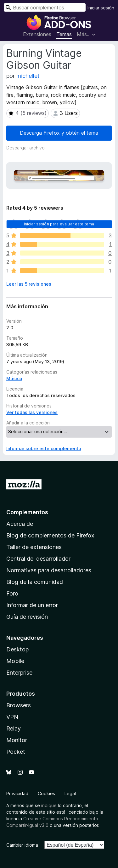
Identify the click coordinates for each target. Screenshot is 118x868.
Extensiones (37, 34)
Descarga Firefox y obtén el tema (59, 133)
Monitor (17, 740)
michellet (28, 76)
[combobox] (45, 7)
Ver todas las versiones (32, 412)
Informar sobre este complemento (44, 448)
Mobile (15, 661)
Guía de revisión (27, 617)
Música (14, 378)
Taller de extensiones (34, 547)
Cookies (46, 793)
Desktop (17, 649)
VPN (12, 717)
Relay (14, 728)
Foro (12, 593)
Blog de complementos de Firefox (50, 535)
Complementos (27, 512)
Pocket (16, 752)
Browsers (19, 705)
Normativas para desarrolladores (49, 570)
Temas (64, 34)
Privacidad (17, 793)
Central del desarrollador (38, 559)
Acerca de (20, 524)
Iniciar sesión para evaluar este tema (59, 224)
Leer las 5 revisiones (29, 284)
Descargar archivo (25, 148)
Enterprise (19, 673)
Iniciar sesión (101, 8)
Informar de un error (32, 605)
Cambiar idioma (22, 845)
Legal (70, 793)
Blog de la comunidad (35, 582)
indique (49, 805)
